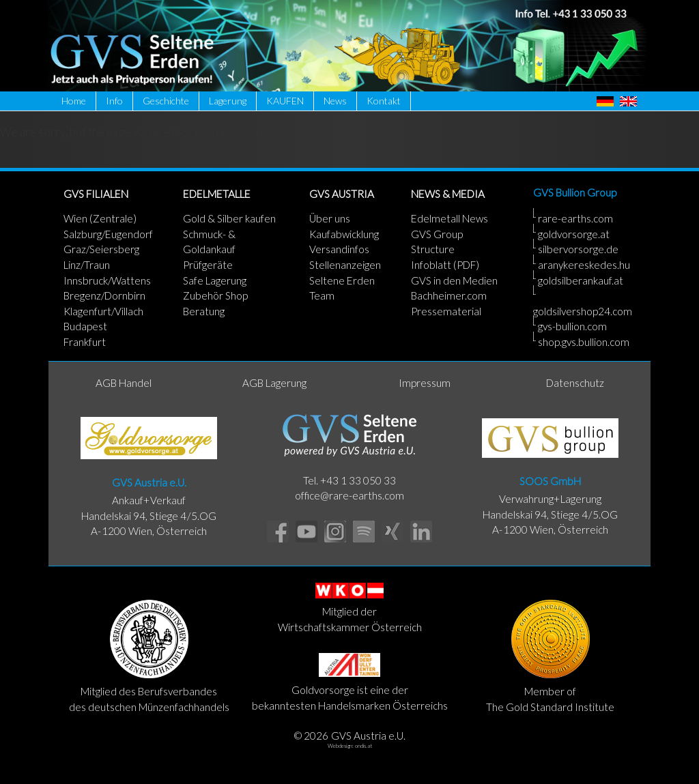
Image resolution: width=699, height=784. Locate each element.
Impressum (425, 383)
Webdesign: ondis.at (350, 746)
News (335, 101)
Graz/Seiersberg (101, 249)
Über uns (330, 218)
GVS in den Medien (454, 280)
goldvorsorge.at (574, 234)
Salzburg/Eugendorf (108, 234)
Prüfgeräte (208, 265)
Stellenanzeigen (345, 265)
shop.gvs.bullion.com (584, 342)
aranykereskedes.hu (584, 265)
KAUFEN (285, 101)
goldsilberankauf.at (581, 280)
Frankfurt (85, 342)
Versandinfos (339, 249)
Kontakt (384, 101)
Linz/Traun (87, 265)
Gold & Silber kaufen (229, 218)
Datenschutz (575, 383)
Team (322, 295)
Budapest (85, 326)
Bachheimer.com (449, 295)
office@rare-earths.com (349, 495)
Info (114, 101)
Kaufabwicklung (344, 234)
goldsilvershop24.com (583, 311)
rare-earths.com (575, 218)
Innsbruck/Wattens (107, 280)
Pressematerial (446, 311)
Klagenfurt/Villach (103, 311)
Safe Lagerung (215, 280)
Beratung (204, 311)
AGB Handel (124, 383)
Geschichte (166, 101)
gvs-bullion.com (572, 326)
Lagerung (228, 101)
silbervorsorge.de (578, 249)
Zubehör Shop (215, 295)
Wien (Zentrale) (100, 218)
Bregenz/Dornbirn (104, 295)
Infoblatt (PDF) (445, 265)
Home (74, 101)
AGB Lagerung (274, 383)
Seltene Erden (342, 280)
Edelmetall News (450, 218)
